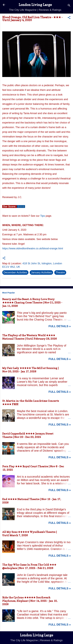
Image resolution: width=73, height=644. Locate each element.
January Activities (41, 272)
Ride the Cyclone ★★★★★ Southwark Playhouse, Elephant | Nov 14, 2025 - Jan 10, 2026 (30, 601)
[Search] (69, 6)
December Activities (15, 272)
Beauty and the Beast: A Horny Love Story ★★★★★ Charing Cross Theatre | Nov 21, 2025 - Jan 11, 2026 (32, 303)
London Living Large (35, 5)
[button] (69, 18)
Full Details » (60, 326)
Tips (43, 216)
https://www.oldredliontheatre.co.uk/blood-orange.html (33, 248)
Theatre (60, 272)
